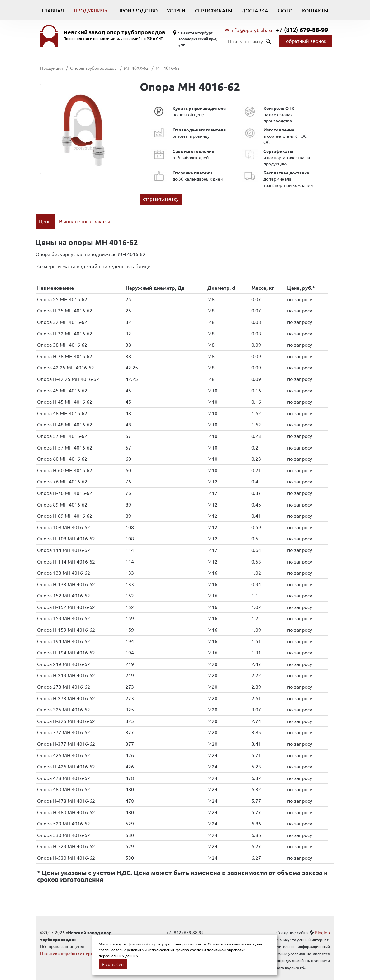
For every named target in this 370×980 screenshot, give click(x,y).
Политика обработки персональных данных (85, 945)
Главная (53, 10)
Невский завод (114, 32)
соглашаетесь (111, 950)
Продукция (90, 10)
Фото (285, 10)
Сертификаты (214, 10)
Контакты (315, 10)
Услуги (176, 10)
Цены (45, 221)
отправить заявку (161, 199)
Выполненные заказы (85, 221)
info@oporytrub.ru (251, 30)
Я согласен (113, 964)
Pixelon (322, 924)
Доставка (255, 10)
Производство (138, 10)
